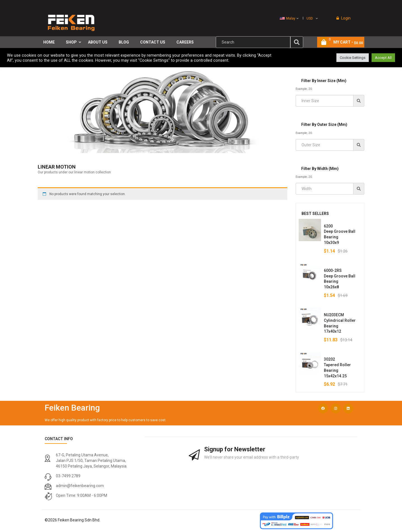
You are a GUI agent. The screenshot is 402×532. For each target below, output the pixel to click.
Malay (288, 18)
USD (310, 18)
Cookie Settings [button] (353, 58)
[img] (297, 42)
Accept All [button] (383, 58)
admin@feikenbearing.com (80, 486)
